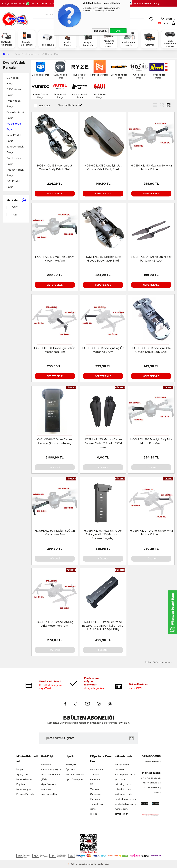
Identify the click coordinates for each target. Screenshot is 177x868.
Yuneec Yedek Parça (15, 149)
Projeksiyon (47, 39)
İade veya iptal (24, 789)
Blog (157, 4)
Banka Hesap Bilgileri (52, 770)
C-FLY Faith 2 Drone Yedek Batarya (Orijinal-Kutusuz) (55, 441)
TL (168, 19)
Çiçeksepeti (96, 794)
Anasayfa (46, 765)
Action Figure (68, 39)
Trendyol (95, 775)
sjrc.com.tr (120, 779)
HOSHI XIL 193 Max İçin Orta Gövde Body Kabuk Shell (103, 259)
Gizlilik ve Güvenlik (75, 775)
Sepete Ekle (55, 194)
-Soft (72, 864)
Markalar (16, 200)
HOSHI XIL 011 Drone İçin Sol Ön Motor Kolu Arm (55, 350)
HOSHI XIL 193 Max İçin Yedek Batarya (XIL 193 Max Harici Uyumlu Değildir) (103, 534)
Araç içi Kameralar (88, 39)
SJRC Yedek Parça (14, 92)
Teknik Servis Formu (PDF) (51, 777)
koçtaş (93, 814)
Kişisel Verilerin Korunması (48, 787)
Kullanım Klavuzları (26, 794)
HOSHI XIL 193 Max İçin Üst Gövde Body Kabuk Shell (55, 167)
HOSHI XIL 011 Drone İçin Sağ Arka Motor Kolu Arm (55, 624)
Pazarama (95, 799)
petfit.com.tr (121, 814)
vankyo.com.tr (122, 765)
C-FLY (12, 207)
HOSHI (13, 215)
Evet (118, 31)
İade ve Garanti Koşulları (24, 782)
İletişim (20, 770)
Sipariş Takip (23, 775)
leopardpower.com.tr (125, 775)
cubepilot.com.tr (123, 789)
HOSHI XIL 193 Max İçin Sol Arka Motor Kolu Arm (151, 167)
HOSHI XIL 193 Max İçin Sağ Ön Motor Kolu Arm (55, 532)
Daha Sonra (100, 31)
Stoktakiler (42, 106)
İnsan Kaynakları (49, 794)
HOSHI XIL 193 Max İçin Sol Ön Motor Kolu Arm (55, 259)
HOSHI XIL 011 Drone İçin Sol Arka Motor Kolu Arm (151, 532)
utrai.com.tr (121, 770)
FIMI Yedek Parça (99, 68)
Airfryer (150, 39)
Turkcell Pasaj (97, 804)
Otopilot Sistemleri (27, 39)
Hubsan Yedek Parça (15, 173)
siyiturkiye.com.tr (123, 794)
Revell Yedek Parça (14, 138)
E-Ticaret (80, 864)
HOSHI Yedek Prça (14, 127)
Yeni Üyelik (71, 765)
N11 (92, 784)
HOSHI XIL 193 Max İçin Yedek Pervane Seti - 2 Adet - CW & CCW (103, 443)
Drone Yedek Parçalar (14, 65)
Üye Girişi (70, 770)
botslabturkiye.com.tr (125, 804)
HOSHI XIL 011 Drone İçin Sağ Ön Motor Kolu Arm (103, 350)
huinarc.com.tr (122, 809)
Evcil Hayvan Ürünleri (129, 39)
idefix (93, 809)
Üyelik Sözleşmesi (74, 779)
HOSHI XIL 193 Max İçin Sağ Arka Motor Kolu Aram (151, 441)
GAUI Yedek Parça (14, 184)
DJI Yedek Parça (13, 81)
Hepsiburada (96, 770)
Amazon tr (95, 779)
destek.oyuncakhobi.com (137, 4)
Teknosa (94, 789)
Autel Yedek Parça (14, 161)
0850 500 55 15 (36, 4)
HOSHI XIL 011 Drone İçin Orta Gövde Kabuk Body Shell (151, 350)
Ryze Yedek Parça (14, 104)
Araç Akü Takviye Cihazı (109, 39)
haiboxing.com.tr (123, 784)
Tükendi (55, 467)
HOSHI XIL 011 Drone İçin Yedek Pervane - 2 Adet (151, 259)
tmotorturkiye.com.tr (125, 799)
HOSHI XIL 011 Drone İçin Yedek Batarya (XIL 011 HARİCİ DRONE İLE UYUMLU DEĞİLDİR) (103, 626)
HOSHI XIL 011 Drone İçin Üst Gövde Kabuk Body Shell (103, 167)
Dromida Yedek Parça (15, 115)
